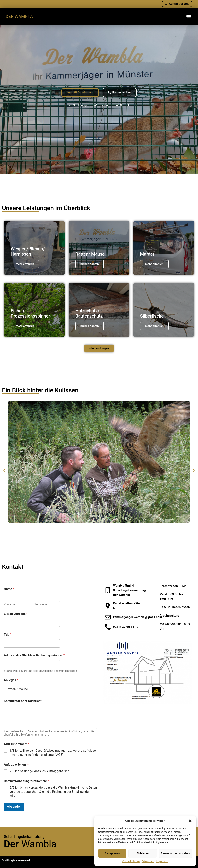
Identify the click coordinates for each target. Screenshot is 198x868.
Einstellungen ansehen (175, 853)
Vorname (9, 604)
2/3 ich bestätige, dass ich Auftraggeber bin (40, 771)
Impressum (162, 861)
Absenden (14, 806)
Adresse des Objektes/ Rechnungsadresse (34, 655)
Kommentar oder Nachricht (23, 701)
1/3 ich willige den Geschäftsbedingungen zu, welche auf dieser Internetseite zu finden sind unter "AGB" (53, 753)
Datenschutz (148, 861)
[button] (190, 821)
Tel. (8, 635)
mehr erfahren (25, 264)
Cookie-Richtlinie (131, 861)
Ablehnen (143, 853)
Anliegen (11, 680)
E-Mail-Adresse (16, 614)
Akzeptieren (112, 853)
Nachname (40, 604)
